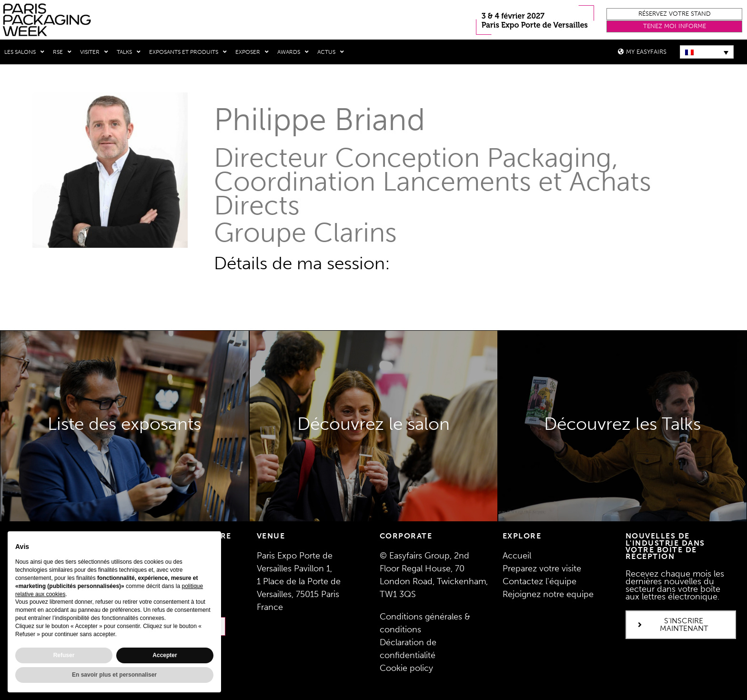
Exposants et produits (188, 52)
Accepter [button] (165, 655)
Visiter (94, 52)
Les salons (24, 52)
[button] (674, 14)
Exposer (252, 52)
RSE (62, 52)
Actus (331, 52)
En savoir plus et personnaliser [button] (114, 675)
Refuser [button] (64, 655)
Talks (129, 52)
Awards (293, 52)
